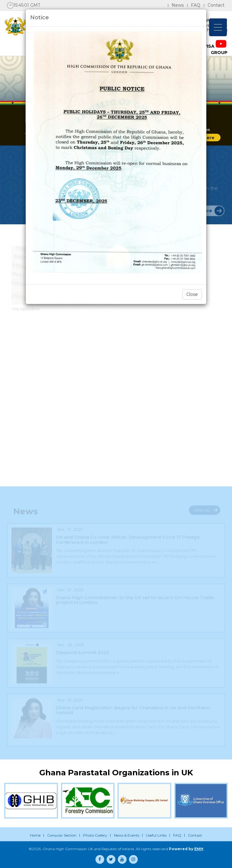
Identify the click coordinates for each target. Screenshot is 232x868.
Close (192, 294)
